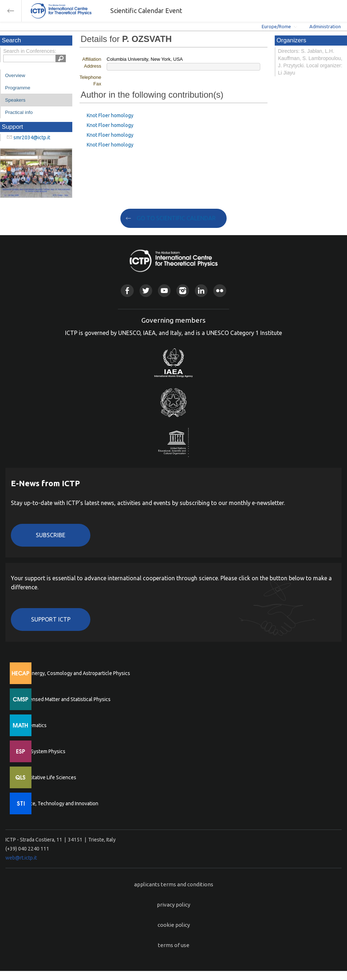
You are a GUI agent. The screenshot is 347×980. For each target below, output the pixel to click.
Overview (15, 75)
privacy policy (173, 905)
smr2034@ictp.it (32, 137)
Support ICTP (51, 619)
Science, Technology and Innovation (58, 803)
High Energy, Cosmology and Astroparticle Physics (74, 673)
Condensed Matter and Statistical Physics (64, 699)
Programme (18, 88)
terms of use (174, 945)
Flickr (220, 291)
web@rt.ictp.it (21, 858)
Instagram (183, 291)
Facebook (127, 291)
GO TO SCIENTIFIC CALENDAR (176, 218)
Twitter (146, 291)
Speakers (15, 100)
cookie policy (174, 925)
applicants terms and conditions (174, 884)
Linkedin (201, 291)
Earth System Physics (42, 751)
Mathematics (32, 725)
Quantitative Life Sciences (47, 777)
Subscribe (51, 535)
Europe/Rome (276, 26)
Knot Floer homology (110, 115)
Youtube (164, 291)
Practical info (19, 112)
